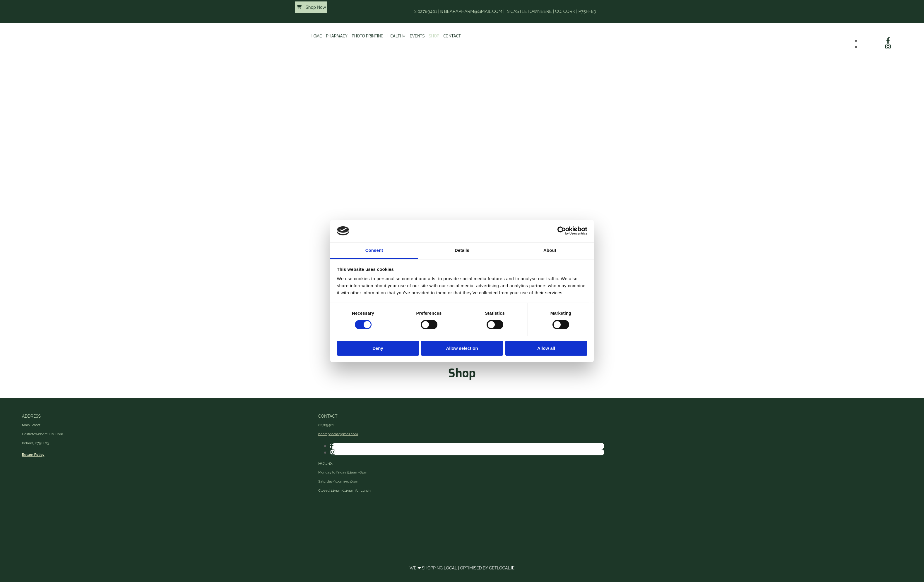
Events (417, 36)
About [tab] (550, 250)
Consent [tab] (374, 250)
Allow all (546, 348)
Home (316, 36)
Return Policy (33, 455)
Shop (434, 36)
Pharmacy (337, 36)
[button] (311, 7)
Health (395, 36)
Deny (378, 348)
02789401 (427, 11)
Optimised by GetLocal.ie (487, 568)
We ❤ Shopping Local (434, 568)
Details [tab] (462, 250)
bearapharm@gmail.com (473, 11)
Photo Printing (368, 36)
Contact (452, 36)
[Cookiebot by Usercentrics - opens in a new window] (562, 231)
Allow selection (462, 348)
